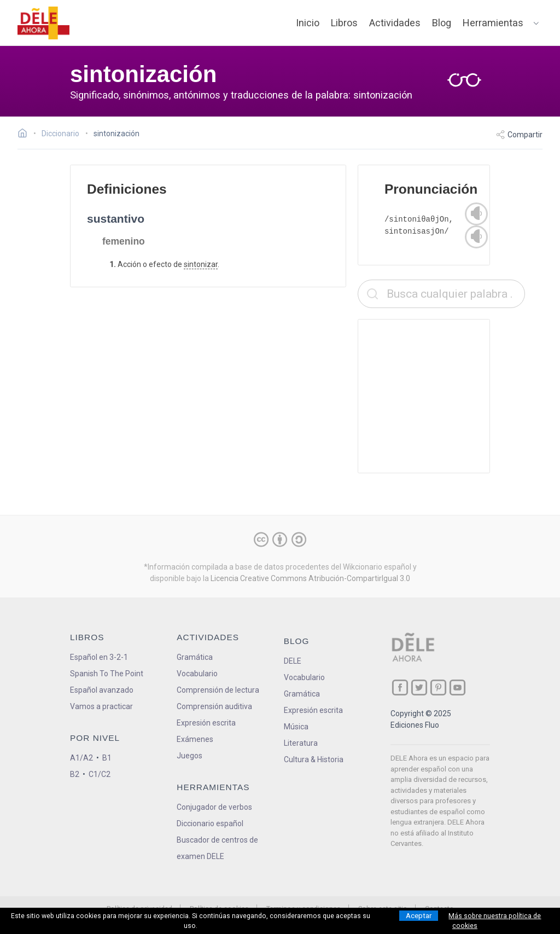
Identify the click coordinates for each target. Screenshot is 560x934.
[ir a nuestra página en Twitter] (419, 688)
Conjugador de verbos (214, 807)
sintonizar (201, 264)
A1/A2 (81, 758)
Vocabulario (197, 674)
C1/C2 (100, 774)
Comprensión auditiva (214, 706)
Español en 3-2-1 (99, 657)
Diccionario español (210, 823)
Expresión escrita (206, 723)
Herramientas (493, 23)
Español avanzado (102, 690)
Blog (442, 23)
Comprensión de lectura (218, 690)
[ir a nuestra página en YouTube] (457, 688)
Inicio (308, 23)
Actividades (395, 23)
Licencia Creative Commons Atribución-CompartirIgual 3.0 (310, 578)
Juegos (189, 756)
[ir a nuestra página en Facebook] (400, 688)
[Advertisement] (441, 396)
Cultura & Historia (314, 759)
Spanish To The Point (107, 674)
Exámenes (195, 739)
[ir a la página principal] (44, 23)
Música (296, 727)
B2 (75, 774)
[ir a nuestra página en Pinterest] (438, 688)
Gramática (195, 657)
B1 (107, 758)
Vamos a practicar (101, 706)
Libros (344, 23)
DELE (293, 661)
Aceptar (419, 916)
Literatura (301, 743)
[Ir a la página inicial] (25, 135)
